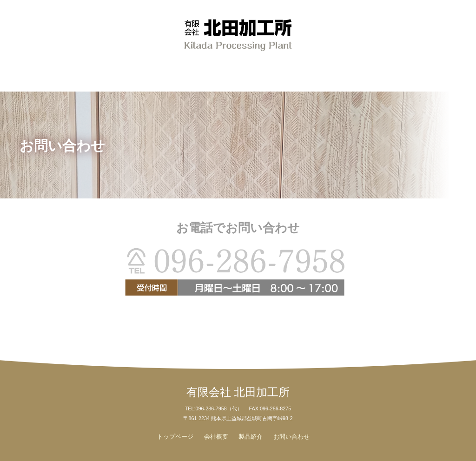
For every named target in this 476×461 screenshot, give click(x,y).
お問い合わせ (362, 71)
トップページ (175, 437)
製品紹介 (238, 71)
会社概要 (109, 71)
